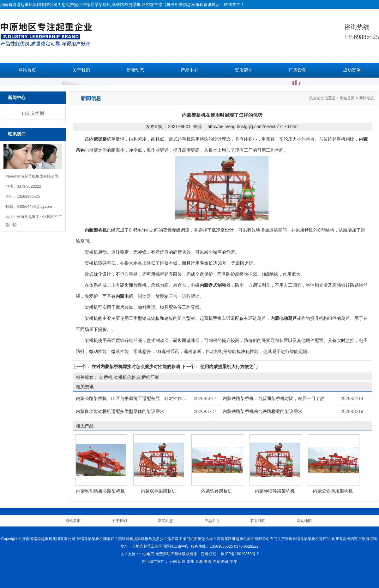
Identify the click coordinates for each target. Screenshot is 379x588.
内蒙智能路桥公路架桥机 (100, 491)
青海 (199, 562)
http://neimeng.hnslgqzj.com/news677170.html (253, 126)
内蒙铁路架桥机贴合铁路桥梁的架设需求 (262, 411)
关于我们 (81, 70)
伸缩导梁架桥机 (96, 5)
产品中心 (189, 70)
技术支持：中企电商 (137, 554)
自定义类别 (33, 113)
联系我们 (258, 521)
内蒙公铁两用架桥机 (333, 491)
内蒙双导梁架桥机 (159, 491)
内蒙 (216, 562)
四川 (182, 562)
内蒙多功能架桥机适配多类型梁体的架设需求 (120, 411)
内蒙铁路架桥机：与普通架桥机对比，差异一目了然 (274, 398)
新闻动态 (135, 70)
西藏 (225, 562)
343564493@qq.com (34, 207)
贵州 (190, 562)
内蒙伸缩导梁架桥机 (275, 491)
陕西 (208, 562)
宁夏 (233, 562)
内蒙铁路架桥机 (217, 491)
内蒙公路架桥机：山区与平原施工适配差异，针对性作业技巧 (135, 398)
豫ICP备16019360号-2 (240, 554)
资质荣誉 (244, 70)
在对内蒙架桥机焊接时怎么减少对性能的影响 (136, 367)
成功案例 (352, 70)
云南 (173, 562)
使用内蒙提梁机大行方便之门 (228, 367)
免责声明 (163, 554)
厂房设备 (298, 70)
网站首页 (27, 70)
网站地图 (304, 521)
